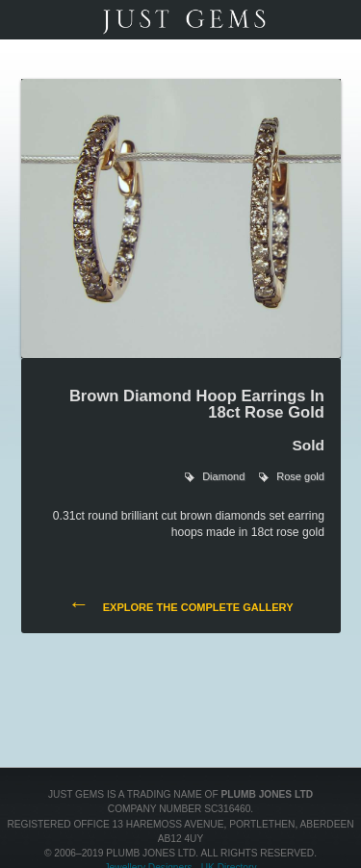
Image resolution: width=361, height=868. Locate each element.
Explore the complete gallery (180, 606)
